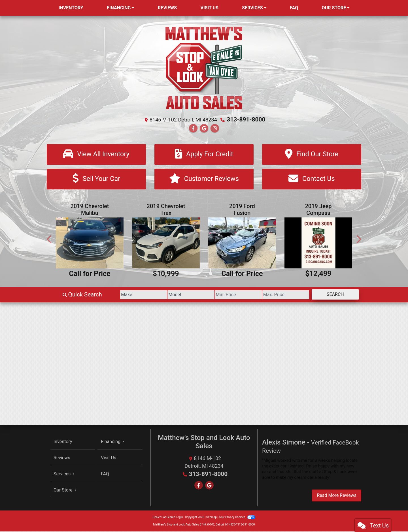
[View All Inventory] (96, 154)
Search (332, 295)
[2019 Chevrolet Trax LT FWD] (166, 243)
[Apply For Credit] (204, 154)
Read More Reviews (337, 496)
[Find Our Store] (312, 154)
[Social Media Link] (215, 128)
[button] (50, 240)
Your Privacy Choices (237, 518)
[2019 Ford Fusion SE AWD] (242, 243)
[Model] (172, 295)
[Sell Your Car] (96, 179)
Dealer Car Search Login (168, 518)
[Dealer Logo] (204, 68)
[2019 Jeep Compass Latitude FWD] (318, 243)
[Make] (119, 295)
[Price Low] (225, 295)
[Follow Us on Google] (204, 128)
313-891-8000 (246, 119)
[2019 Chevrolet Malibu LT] (90, 243)
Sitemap (212, 518)
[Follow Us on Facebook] (193, 128)
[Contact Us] (312, 179)
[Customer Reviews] (204, 179)
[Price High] (278, 295)
